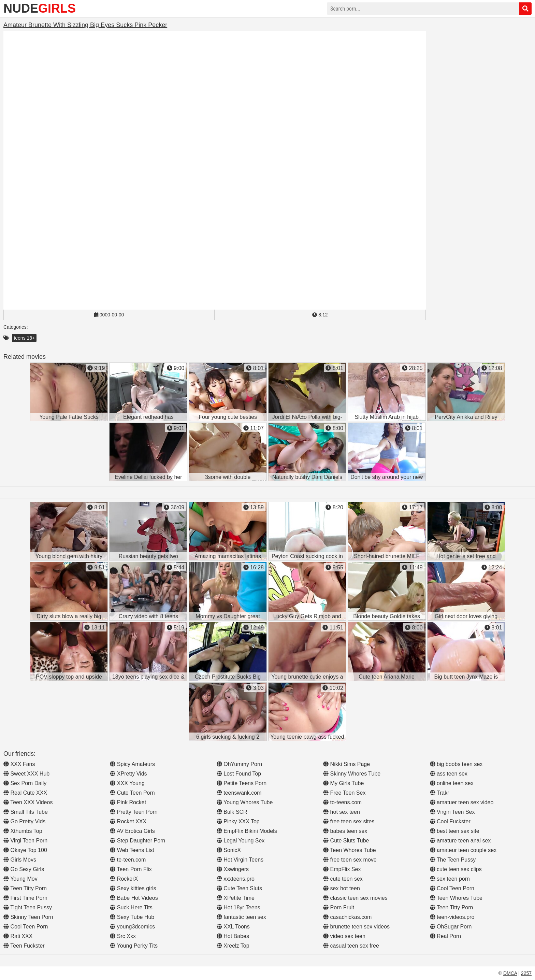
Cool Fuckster (450, 821)
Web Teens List (132, 850)
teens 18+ (24, 338)
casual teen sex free (351, 946)
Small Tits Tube (26, 812)
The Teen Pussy (453, 860)
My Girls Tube (343, 783)
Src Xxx (123, 936)
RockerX (124, 879)
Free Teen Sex (344, 793)
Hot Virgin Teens (240, 860)
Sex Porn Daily (25, 783)
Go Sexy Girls (24, 869)
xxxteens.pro (236, 879)
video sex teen (344, 936)
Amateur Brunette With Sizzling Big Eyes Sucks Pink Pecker (85, 25)
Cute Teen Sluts (239, 888)
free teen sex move (350, 860)
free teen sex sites (349, 821)
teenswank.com (239, 793)
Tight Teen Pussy (28, 907)
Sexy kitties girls (133, 888)
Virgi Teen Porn (25, 841)
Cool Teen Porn (26, 927)
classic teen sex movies (355, 898)
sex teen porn (450, 879)
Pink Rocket (128, 802)
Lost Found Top (239, 774)
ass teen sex (449, 774)
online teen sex (452, 783)
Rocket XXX (128, 821)
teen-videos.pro (452, 917)
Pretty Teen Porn (134, 812)
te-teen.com (128, 860)
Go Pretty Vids (24, 821)
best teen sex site (455, 831)
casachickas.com (347, 917)
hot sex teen (342, 812)
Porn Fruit (339, 907)
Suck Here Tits (131, 907)
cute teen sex (343, 879)
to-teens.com (342, 802)
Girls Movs (20, 860)
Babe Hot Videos (134, 898)
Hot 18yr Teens (238, 907)
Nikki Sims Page (346, 764)
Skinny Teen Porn (28, 917)
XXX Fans (19, 764)
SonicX (229, 850)
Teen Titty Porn (25, 888)
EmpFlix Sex (342, 869)
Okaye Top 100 (25, 850)
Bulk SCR (232, 812)
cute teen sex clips (456, 869)
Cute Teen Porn (132, 793)
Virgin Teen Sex (452, 812)
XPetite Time (236, 898)
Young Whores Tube (245, 802)
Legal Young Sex (241, 841)
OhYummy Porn (239, 764)
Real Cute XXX (25, 793)
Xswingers (233, 869)
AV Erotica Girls (132, 831)
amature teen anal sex (460, 841)
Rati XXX (18, 936)
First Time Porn (25, 898)
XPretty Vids (128, 774)
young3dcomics (132, 927)
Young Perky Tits (134, 946)
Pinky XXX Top (238, 821)
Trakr (440, 793)
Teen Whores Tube (349, 850)
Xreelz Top (233, 946)
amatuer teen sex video (462, 802)
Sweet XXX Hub (26, 774)
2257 (526, 973)
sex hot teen (342, 888)
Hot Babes (233, 936)
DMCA (510, 973)
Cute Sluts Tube (346, 841)
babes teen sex (345, 831)
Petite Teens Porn (242, 783)
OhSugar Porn (451, 927)
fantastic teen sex (241, 917)
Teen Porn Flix (131, 869)
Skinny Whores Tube (352, 774)
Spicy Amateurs (132, 764)
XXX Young (127, 783)
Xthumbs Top (23, 831)
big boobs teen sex (456, 764)
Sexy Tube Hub (132, 917)
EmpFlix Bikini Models (247, 831)
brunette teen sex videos (356, 927)
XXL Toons (233, 927)
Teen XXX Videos (28, 802)
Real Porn (446, 936)
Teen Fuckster (24, 946)
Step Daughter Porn (138, 841)
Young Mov (20, 879)
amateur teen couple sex (463, 850)
